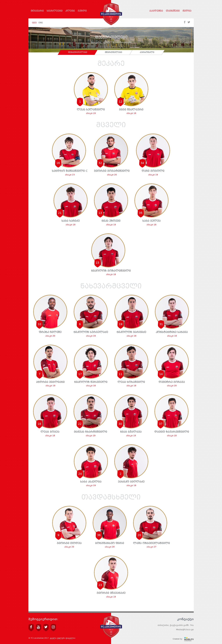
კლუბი (70, 11)
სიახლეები (55, 11)
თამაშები (173, 11)
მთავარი (37, 11)
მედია (187, 11)
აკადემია (156, 11)
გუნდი (82, 11)
